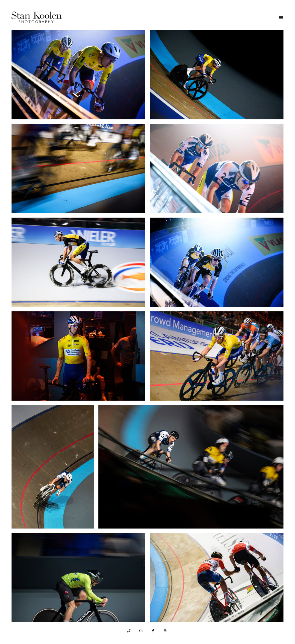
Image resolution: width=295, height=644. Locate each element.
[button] (281, 17)
